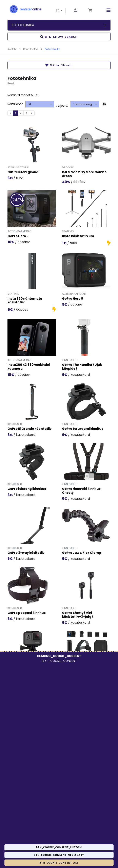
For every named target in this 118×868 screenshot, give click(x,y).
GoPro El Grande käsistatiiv (29, 429)
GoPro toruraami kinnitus (83, 429)
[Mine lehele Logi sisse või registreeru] (75, 11)
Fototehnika (53, 49)
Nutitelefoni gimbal (23, 172)
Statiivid (68, 231)
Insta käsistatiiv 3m (78, 236)
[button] (105, 10)
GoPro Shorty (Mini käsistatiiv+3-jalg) (77, 615)
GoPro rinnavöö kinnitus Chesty (81, 491)
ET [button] (58, 11)
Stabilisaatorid (18, 168)
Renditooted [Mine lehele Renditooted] (33, 49)
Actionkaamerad (19, 231)
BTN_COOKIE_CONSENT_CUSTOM (59, 847)
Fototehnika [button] (59, 25)
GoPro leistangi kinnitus (27, 489)
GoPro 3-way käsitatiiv (26, 553)
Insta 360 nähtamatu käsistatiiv (25, 301)
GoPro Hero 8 (73, 299)
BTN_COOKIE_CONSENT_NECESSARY (59, 855)
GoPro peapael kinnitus (27, 613)
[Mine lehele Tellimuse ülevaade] (90, 11)
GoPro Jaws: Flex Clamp (82, 553)
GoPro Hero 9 (18, 236)
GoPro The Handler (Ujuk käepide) (82, 367)
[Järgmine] (32, 113)
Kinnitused (69, 360)
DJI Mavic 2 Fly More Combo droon (84, 174)
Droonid (68, 168)
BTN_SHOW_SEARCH (59, 37)
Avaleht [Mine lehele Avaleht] (14, 49)
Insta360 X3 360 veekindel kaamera (29, 367)
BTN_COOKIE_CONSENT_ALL (59, 863)
